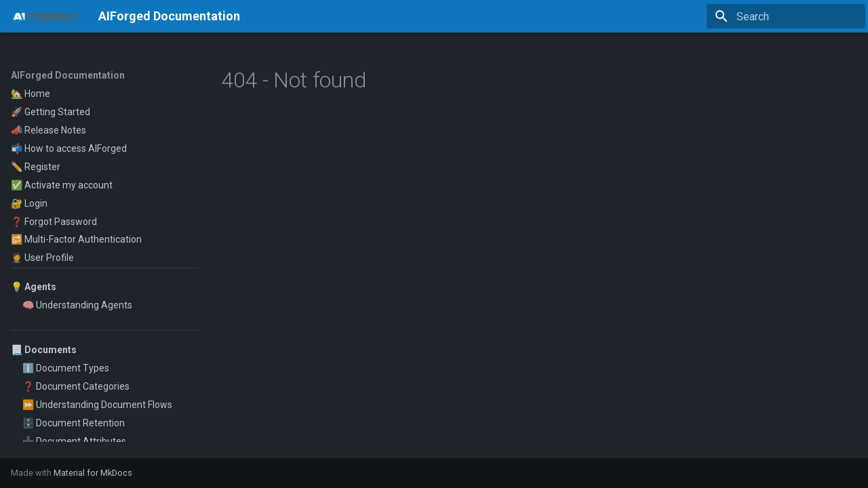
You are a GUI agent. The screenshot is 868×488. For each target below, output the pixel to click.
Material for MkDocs (93, 473)
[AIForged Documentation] (44, 16)
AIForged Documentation (68, 75)
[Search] (786, 16)
